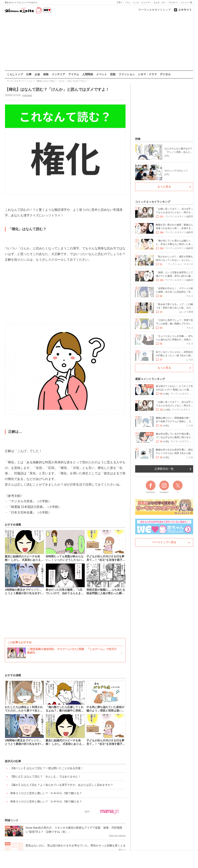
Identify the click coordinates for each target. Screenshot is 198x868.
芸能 (113, 74)
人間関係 (88, 74)
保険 (46, 74)
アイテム (74, 74)
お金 (37, 74)
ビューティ (146, 2)
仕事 (29, 74)
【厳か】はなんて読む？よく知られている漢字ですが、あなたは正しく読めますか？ (62, 785)
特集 (138, 139)
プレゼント (173, 2)
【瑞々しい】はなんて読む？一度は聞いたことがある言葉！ (47, 768)
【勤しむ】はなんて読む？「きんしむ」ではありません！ (45, 776)
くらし (128, 2)
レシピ (136, 2)
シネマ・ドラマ (147, 74)
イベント (102, 74)
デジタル (165, 74)
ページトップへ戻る (164, 542)
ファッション (127, 74)
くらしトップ (15, 74)
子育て (119, 2)
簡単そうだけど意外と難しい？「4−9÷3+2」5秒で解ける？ (46, 793)
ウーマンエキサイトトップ (154, 10)
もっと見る (164, 187)
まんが (157, 2)
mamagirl (27, 95)
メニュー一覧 (186, 2)
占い (164, 2)
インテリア (58, 74)
